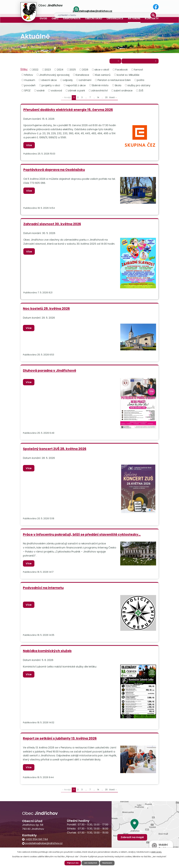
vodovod (56, 92)
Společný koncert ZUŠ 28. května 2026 (55, 451)
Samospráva (72, 18)
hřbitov (29, 77)
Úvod (43, 18)
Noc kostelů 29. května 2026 (46, 311)
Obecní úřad (94, 18)
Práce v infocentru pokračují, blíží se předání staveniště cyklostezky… (82, 536)
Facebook (122, 71)
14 (98, 99)
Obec (55, 18)
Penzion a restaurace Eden (114, 82)
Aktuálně (134, 18)
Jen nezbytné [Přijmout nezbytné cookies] (91, 863)
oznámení (85, 82)
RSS (105, 62)
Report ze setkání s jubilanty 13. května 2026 (60, 741)
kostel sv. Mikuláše (128, 77)
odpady (68, 82)
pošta (141, 82)
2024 (60, 71)
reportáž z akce (76, 87)
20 (106, 99)
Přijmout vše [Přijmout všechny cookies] (72, 863)
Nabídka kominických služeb (47, 653)
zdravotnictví (99, 92)
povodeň (30, 87)
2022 (35, 71)
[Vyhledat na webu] (136, 7)
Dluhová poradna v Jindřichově (50, 372)
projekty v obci (51, 87)
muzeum (30, 82)
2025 (73, 71)
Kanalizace (82, 77)
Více (30, 147)
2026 (85, 71)
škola (118, 87)
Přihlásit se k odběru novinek (136, 62)
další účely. (157, 852)
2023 (48, 71)
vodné (41, 92)
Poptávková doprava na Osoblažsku (54, 172)
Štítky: (24, 71)
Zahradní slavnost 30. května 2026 (52, 226)
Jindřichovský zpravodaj (54, 77)
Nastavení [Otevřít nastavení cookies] (108, 863)
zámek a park (77, 92)
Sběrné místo (100, 87)
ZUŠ (141, 92)
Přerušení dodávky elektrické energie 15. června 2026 (68, 111)
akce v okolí (102, 71)
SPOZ (27, 92)
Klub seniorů (103, 77)
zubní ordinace (123, 92)
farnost (138, 71)
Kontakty (152, 18)
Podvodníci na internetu (43, 590)
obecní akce (49, 82)
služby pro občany (139, 87)
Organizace (115, 18)
